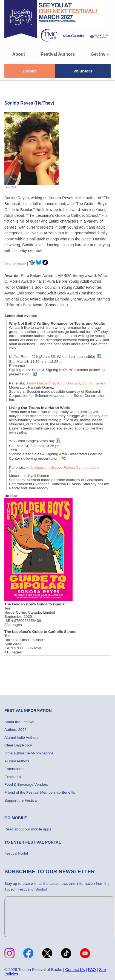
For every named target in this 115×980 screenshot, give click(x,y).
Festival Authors (58, 54)
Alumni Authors (17, 761)
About (19, 54)
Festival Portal (16, 853)
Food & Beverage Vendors (26, 784)
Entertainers (14, 769)
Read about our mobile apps (28, 829)
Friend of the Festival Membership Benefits (40, 792)
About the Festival (19, 722)
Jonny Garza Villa (41, 383)
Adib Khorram (68, 383)
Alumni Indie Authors (21, 738)
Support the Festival (21, 800)
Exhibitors (13, 777)
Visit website (15, 264)
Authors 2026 (15, 730)
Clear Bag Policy (18, 745)
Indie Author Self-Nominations (29, 753)
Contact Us (75, 970)
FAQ (92, 970)
